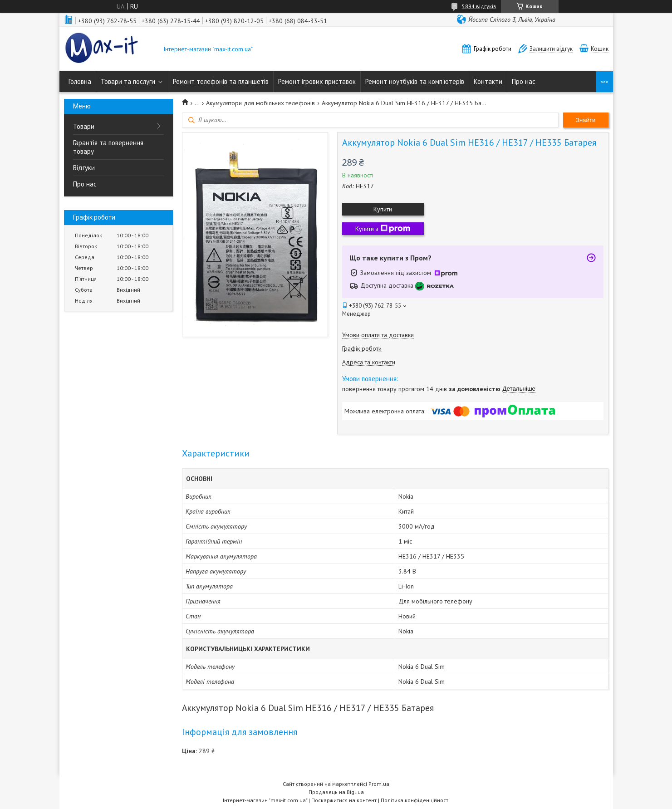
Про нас (524, 81)
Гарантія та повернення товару (108, 147)
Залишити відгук (551, 49)
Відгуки (84, 168)
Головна (80, 81)
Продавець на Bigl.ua (336, 792)
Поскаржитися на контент (344, 800)
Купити (383, 209)
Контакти (488, 81)
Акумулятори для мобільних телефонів (260, 103)
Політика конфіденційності (415, 800)
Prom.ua (379, 784)
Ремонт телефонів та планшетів (221, 81)
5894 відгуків (479, 6)
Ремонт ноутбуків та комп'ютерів (415, 81)
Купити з (383, 229)
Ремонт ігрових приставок (317, 81)
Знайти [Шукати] (586, 120)
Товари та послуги (128, 81)
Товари (84, 126)
